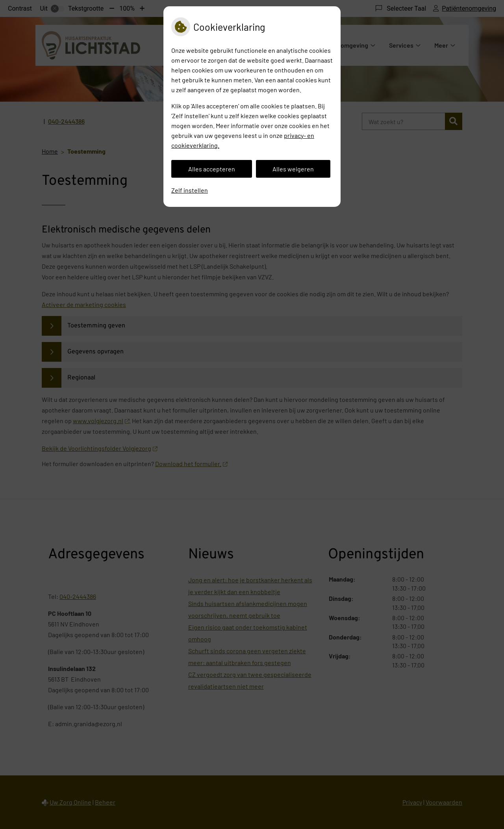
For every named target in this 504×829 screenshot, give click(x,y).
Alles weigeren (293, 169)
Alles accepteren (212, 169)
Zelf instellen (190, 190)
